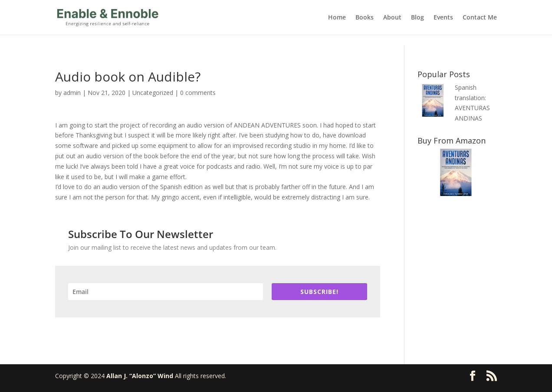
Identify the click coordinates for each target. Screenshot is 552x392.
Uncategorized (153, 93)
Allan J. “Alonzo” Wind (140, 376)
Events (443, 18)
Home (337, 18)
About (392, 18)
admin (72, 93)
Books (365, 18)
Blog (417, 18)
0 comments (198, 93)
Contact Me (480, 18)
